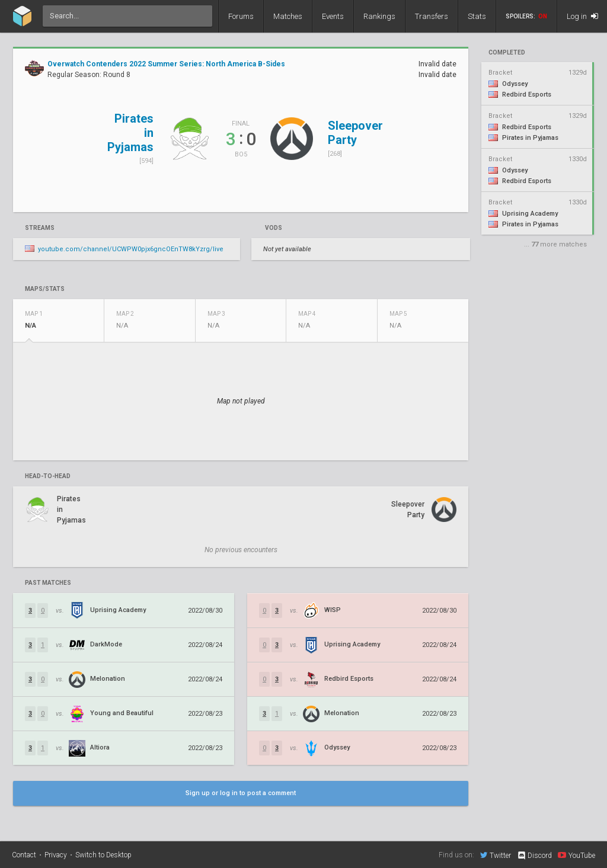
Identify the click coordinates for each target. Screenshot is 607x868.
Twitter (496, 855)
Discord (534, 856)
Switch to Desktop (103, 855)
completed (507, 53)
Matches (288, 16)
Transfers (432, 16)
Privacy (56, 855)
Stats (477, 16)
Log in (582, 16)
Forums (241, 16)
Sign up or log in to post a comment (241, 793)
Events (333, 16)
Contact (24, 855)
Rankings (379, 16)
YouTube (576, 855)
